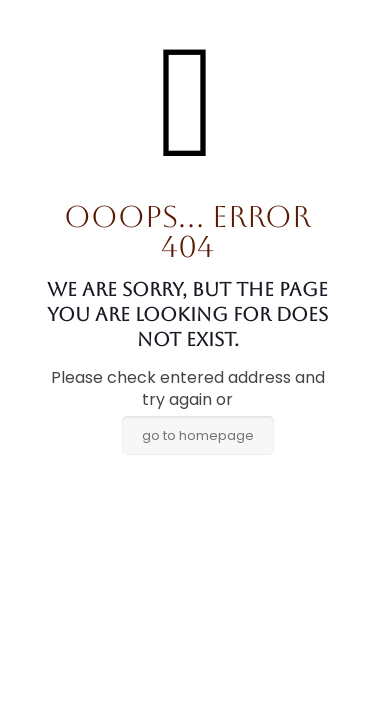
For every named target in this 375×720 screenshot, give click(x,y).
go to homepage (198, 435)
